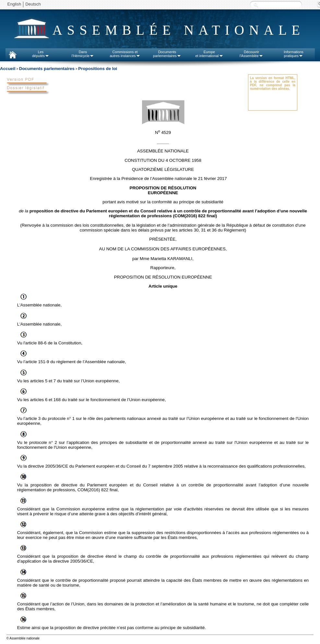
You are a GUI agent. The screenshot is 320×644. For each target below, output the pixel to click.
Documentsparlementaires (167, 54)
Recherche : (256, 5)
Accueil (8, 69)
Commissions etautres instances (125, 54)
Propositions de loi (98, 69)
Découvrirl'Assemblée (251, 54)
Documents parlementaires (47, 69)
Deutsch (33, 4)
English (14, 4)
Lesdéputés (41, 54)
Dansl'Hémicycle (83, 54)
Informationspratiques (294, 54)
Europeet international (209, 54)
